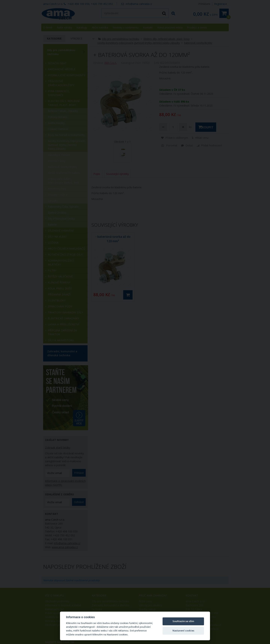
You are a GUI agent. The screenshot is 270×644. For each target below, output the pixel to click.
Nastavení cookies (183, 631)
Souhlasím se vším (183, 621)
